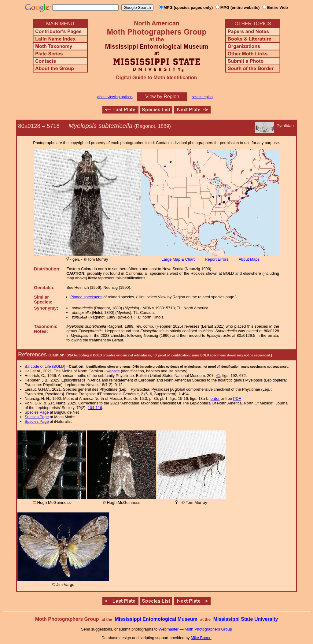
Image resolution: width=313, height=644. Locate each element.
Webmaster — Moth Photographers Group (195, 629)
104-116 (95, 408)
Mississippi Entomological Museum (156, 619)
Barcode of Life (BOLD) (45, 366)
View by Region (162, 97)
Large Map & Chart (178, 259)
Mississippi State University (246, 619)
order (215, 398)
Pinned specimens (86, 297)
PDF (237, 398)
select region (202, 97)
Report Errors (217, 259)
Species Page (37, 412)
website (113, 371)
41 (218, 376)
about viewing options (115, 97)
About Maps (249, 259)
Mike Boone (201, 638)
